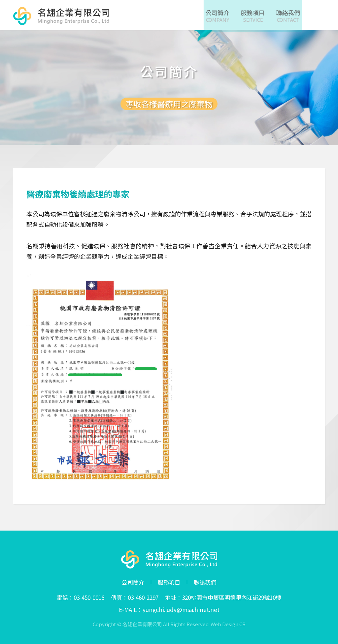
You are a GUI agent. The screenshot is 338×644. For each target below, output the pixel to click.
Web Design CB (228, 624)
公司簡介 (133, 582)
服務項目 (169, 582)
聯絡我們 (205, 582)
